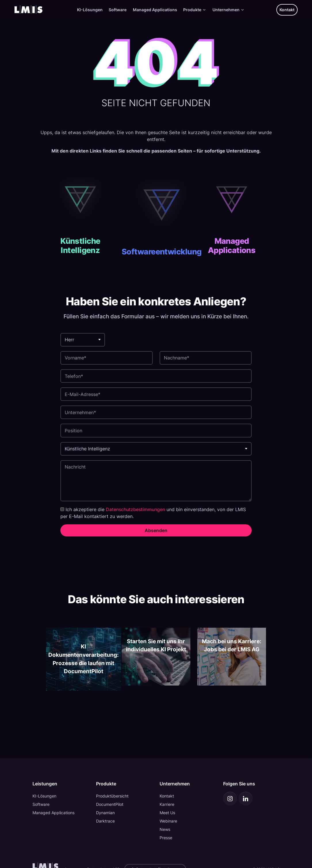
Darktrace (105, 821)
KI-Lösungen (90, 10)
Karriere (167, 804)
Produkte (195, 10)
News (165, 829)
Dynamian (105, 813)
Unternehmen (228, 10)
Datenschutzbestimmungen (135, 509)
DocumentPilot (110, 804)
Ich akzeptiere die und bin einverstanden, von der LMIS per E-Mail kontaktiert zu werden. (153, 513)
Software (118, 10)
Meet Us (167, 813)
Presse (166, 838)
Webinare (168, 821)
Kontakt (287, 10)
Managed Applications (155, 10)
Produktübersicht (112, 796)
